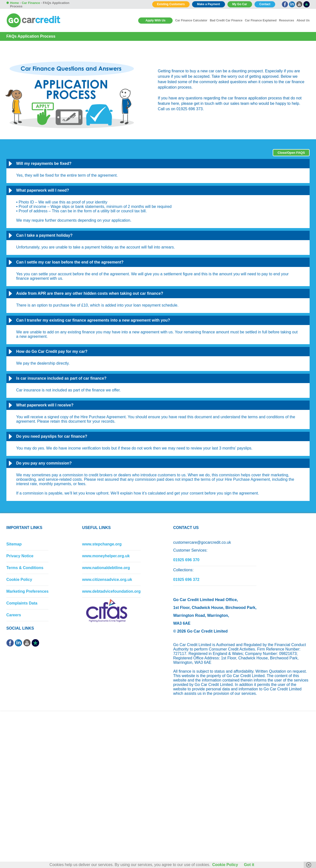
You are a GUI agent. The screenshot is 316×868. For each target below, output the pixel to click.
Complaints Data (22, 603)
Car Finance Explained (261, 20)
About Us (303, 20)
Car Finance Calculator (191, 20)
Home (15, 3)
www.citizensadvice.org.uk (107, 580)
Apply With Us (156, 20)
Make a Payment (208, 4)
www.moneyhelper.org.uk (106, 556)
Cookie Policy (19, 580)
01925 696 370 (186, 560)
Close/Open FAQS (291, 153)
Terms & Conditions (25, 568)
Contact (265, 4)
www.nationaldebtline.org (106, 568)
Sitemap (14, 544)
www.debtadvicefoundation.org (111, 591)
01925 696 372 (186, 580)
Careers (14, 615)
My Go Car (240, 4)
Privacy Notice (20, 556)
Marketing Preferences (28, 591)
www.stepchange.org (102, 544)
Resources (287, 20)
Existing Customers (171, 4)
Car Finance (31, 3)
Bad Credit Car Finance (226, 20)
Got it (249, 865)
